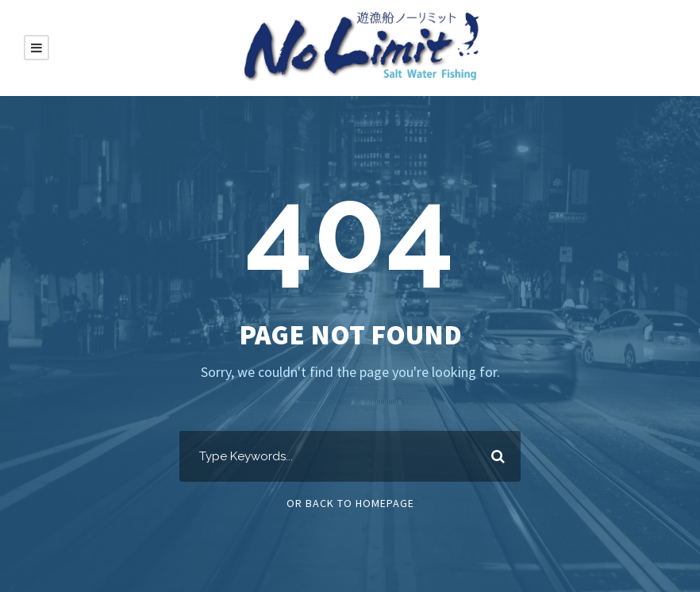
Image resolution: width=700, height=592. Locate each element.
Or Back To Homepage (350, 503)
